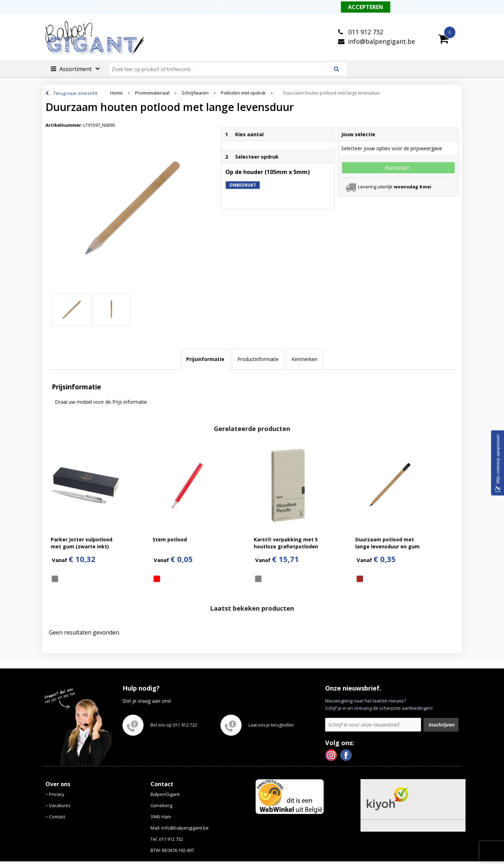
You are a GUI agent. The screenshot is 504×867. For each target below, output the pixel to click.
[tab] (205, 359)
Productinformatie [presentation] (258, 359)
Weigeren (402, 8)
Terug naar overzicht (75, 93)
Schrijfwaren (195, 93)
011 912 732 (365, 32)
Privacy (57, 794)
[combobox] (221, 69)
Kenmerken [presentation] (304, 359)
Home (117, 93)
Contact (57, 817)
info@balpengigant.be (381, 41)
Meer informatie (321, 8)
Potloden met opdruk (243, 93)
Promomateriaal (152, 93)
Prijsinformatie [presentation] (205, 359)
